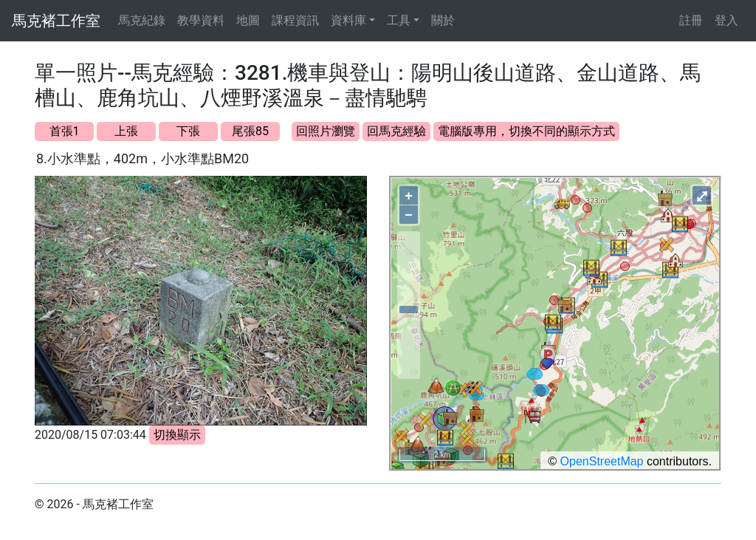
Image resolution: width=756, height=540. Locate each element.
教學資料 (201, 20)
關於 (443, 20)
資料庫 (348, 20)
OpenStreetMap (602, 461)
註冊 (691, 20)
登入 (726, 20)
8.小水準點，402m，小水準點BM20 (142, 158)
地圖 (248, 20)
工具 (399, 20)
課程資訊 (295, 20)
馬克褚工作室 (56, 21)
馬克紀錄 (142, 20)
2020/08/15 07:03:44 (90, 435)
